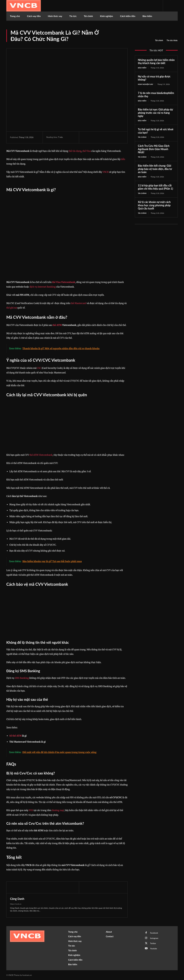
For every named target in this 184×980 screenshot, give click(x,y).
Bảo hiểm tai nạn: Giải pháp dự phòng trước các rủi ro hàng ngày (155, 113)
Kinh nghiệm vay (146, 84)
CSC (39, 368)
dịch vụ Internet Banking (43, 287)
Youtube (154, 949)
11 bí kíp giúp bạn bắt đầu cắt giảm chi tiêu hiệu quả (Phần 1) (155, 187)
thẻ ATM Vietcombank (41, 455)
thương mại (58, 810)
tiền (123, 159)
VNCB (106, 172)
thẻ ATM (57, 325)
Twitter (153, 944)
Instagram (154, 938)
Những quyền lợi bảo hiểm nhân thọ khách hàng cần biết (156, 62)
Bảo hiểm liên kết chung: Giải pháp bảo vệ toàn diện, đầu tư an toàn (155, 169)
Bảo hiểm (142, 68)
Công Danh (17, 899)
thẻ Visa (87, 151)
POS (31, 810)
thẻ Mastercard (78, 303)
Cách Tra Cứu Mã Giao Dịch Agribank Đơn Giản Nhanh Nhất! (154, 149)
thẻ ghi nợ (12, 308)
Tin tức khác (172, 40)
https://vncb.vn (16, 904)
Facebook (154, 933)
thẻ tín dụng (75, 151)
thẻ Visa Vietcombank (64, 282)
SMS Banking (22, 678)
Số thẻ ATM (15, 736)
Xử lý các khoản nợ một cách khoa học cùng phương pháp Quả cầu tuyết (154, 205)
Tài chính (159, 40)
